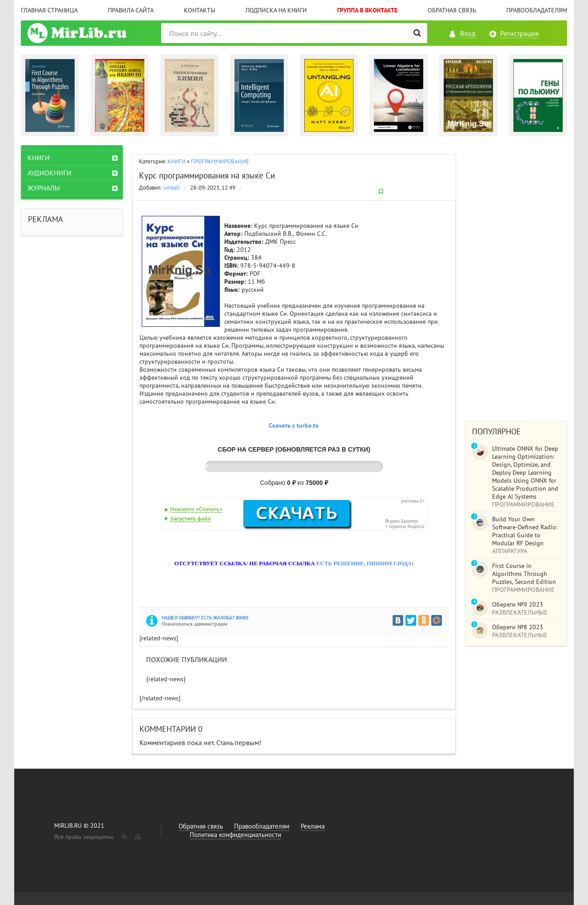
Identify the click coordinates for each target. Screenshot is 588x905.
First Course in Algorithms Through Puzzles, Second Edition (524, 574)
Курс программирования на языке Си (207, 175)
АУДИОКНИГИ (50, 173)
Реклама (313, 826)
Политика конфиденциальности (235, 835)
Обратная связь (452, 10)
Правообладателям (537, 10)
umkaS (172, 188)
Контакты (200, 10)
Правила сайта (131, 10)
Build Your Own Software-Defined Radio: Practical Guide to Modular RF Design (525, 531)
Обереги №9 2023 (518, 604)
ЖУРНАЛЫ (44, 188)
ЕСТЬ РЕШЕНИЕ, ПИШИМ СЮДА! (365, 563)
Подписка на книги (276, 10)
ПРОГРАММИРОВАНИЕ (220, 161)
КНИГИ (177, 161)
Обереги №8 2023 (518, 627)
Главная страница (49, 10)
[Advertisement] (516, 278)
